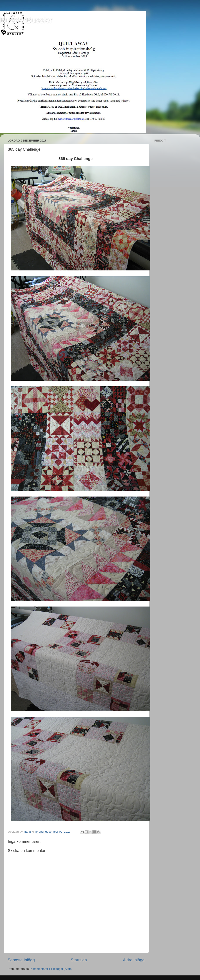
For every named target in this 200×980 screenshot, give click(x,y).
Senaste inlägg (21, 960)
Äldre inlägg (134, 960)
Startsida (79, 960)
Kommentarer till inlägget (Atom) (52, 969)
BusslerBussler (26, 20)
